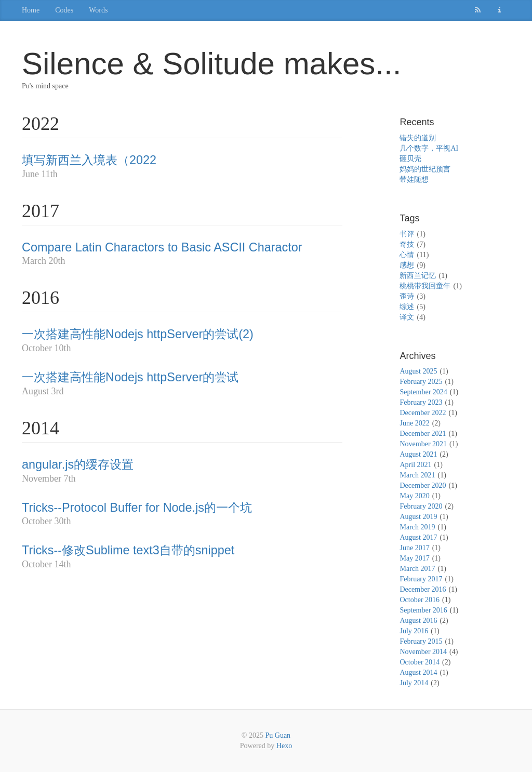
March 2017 (417, 569)
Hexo (284, 746)
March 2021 (417, 475)
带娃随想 (414, 179)
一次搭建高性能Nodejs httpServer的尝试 (130, 377)
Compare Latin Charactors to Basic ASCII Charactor (162, 247)
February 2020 (421, 506)
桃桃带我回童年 (425, 286)
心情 (407, 255)
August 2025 (418, 371)
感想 (407, 265)
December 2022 (423, 413)
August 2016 (418, 621)
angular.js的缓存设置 (78, 464)
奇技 (407, 244)
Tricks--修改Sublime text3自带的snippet (128, 550)
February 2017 (421, 579)
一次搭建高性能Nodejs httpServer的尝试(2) (138, 334)
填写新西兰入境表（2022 (89, 160)
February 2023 (421, 402)
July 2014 (414, 683)
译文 (407, 317)
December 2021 (423, 434)
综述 (407, 307)
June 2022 (414, 423)
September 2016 (423, 610)
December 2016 (423, 589)
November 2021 (423, 444)
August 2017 (418, 537)
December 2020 (423, 485)
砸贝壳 (410, 159)
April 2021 (415, 465)
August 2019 (418, 517)
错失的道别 (418, 138)
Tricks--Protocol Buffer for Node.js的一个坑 (137, 508)
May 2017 (414, 558)
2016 (41, 298)
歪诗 (407, 296)
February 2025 (421, 382)
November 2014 (423, 652)
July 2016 (414, 631)
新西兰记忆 (418, 276)
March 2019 (417, 527)
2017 (41, 211)
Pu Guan (278, 735)
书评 (407, 234)
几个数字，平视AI (429, 148)
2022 (41, 124)
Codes (64, 10)
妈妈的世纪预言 (425, 169)
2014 (41, 428)
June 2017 (414, 548)
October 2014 (420, 662)
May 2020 (414, 496)
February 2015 (421, 641)
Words (98, 10)
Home (31, 10)
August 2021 (418, 454)
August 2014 (418, 673)
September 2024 (423, 392)
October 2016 (420, 600)
